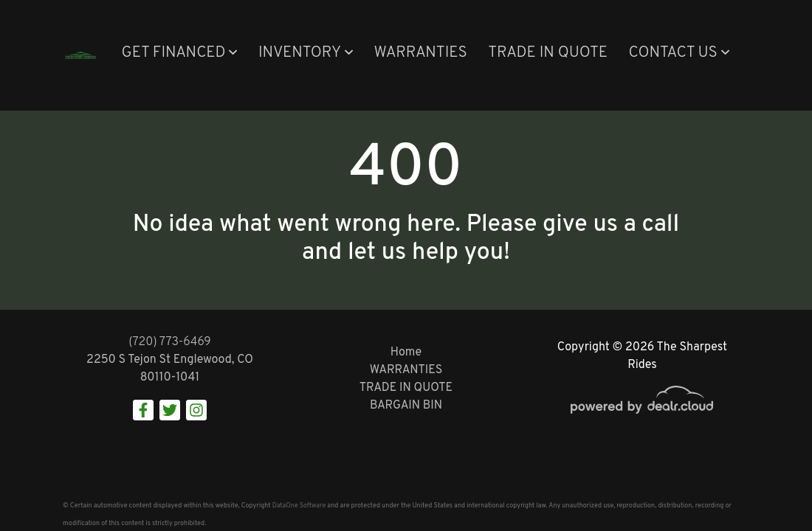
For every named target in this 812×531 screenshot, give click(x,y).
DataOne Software (299, 506)
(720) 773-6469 (170, 342)
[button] (179, 54)
